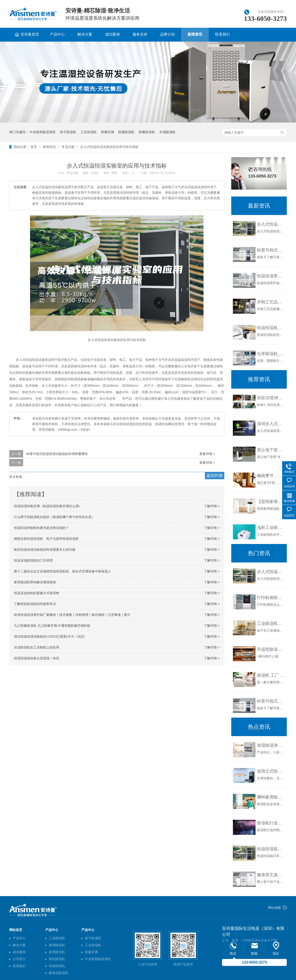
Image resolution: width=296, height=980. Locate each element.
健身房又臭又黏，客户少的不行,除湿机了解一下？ (271, 875)
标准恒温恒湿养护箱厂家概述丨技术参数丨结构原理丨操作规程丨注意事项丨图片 (72, 615)
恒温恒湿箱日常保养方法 (271, 849)
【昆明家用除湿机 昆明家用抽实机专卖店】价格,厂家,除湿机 (271, 502)
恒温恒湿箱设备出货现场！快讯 (37, 658)
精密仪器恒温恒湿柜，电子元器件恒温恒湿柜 (46, 539)
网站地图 (274, 908)
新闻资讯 (195, 34)
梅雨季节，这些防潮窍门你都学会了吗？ (271, 476)
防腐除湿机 (126, 132)
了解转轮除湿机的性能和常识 (35, 604)
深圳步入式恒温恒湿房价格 (271, 424)
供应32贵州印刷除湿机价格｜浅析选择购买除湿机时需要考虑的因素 (271, 398)
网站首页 (16, 930)
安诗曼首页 (30, 34)
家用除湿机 (57, 952)
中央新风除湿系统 (43, 132)
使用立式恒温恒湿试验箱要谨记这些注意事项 (271, 771)
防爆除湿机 (147, 132)
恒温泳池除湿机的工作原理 (33, 560)
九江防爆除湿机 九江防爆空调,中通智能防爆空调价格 (52, 626)
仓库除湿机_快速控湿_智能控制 (271, 354)
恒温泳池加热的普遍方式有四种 (37, 593)
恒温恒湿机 (57, 966)
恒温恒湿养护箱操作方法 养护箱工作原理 (271, 276)
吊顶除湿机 (167, 132)
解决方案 (85, 34)
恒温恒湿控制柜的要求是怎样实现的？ (41, 528)
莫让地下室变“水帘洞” (271, 450)
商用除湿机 (57, 945)
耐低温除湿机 (59, 973)
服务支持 (140, 34)
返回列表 (215, 476)
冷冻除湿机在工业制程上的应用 (37, 647)
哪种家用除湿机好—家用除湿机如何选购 (271, 797)
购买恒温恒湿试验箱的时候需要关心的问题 (45, 550)
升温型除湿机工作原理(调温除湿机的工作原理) (271, 649)
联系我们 (222, 34)
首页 (34, 147)
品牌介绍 (167, 34)
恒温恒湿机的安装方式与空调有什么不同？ (271, 328)
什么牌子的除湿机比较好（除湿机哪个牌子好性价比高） (54, 517)
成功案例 (112, 34)
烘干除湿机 (68, 132)
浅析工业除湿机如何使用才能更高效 (271, 528)
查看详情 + (207, 454)
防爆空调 (108, 132)
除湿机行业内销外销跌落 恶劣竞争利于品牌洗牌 (271, 823)
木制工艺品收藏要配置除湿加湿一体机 (271, 302)
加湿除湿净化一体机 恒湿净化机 (271, 745)
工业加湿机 (89, 132)
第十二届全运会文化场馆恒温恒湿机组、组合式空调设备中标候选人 (62, 571)
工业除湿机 (57, 938)
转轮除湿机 (57, 959)
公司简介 (19, 959)
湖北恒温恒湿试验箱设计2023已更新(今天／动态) (49, 636)
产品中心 (57, 34)
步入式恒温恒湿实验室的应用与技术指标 (109, 147)
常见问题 (68, 147)
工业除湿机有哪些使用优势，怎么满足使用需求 (271, 624)
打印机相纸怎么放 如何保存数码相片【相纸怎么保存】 (271, 598)
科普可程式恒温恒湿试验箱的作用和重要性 (57, 454)
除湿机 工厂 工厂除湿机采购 (271, 675)
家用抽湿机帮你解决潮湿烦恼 (35, 582)
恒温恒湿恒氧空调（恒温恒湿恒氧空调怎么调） (48, 506)
